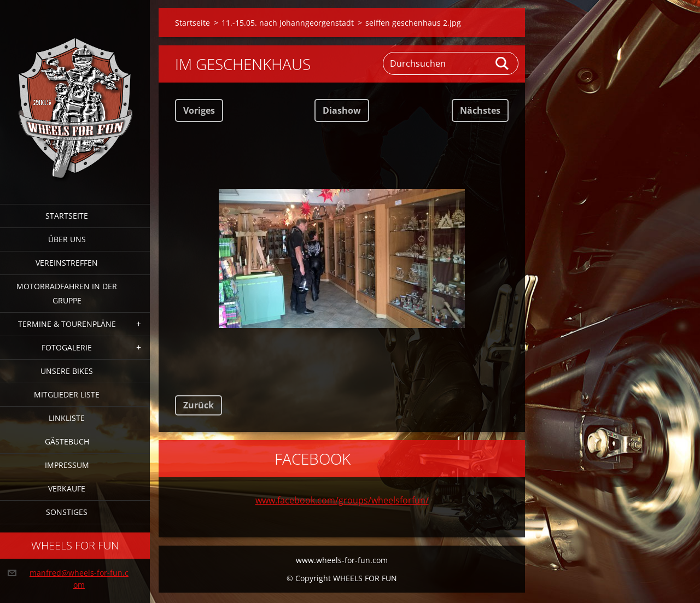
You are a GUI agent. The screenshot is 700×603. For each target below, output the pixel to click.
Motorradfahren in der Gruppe (67, 293)
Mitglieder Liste (67, 394)
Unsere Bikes (67, 371)
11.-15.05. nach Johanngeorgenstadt (288, 23)
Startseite (67, 216)
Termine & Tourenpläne (67, 324)
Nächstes (480, 110)
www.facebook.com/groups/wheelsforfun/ (342, 500)
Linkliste (67, 418)
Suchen (503, 63)
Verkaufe (67, 488)
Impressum (67, 465)
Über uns (67, 239)
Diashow (342, 110)
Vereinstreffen (67, 263)
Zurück (199, 405)
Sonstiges (67, 512)
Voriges (199, 110)
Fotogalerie (67, 347)
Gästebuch (67, 441)
